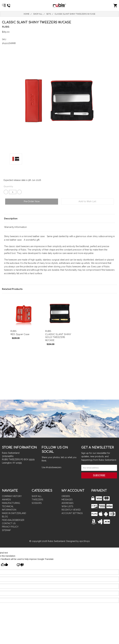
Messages (67, 500)
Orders (66, 496)
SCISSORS (37, 503)
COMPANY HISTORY (12, 496)
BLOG (5, 517)
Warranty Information (15, 227)
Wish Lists (67, 506)
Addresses (67, 503)
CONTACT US (9, 523)
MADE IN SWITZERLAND (14, 513)
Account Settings (72, 513)
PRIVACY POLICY (10, 527)
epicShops (85, 541)
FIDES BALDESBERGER (13, 520)
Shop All (37, 496)
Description (11, 219)
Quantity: (8, 187)
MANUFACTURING (11, 503)
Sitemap (6, 530)
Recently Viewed (71, 510)
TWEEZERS (37, 500)
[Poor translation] (20, 565)
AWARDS (6, 500)
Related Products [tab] (12, 289)
